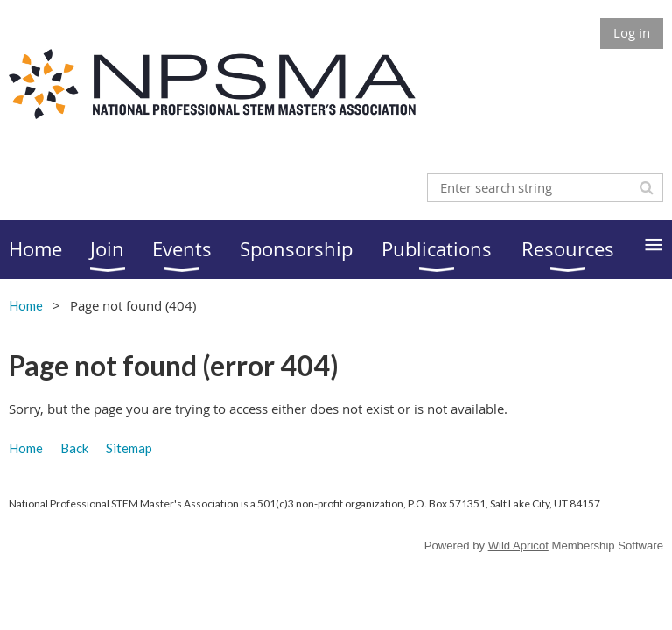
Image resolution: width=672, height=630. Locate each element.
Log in (632, 32)
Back (74, 448)
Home (26, 305)
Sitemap (129, 448)
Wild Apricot (518, 546)
